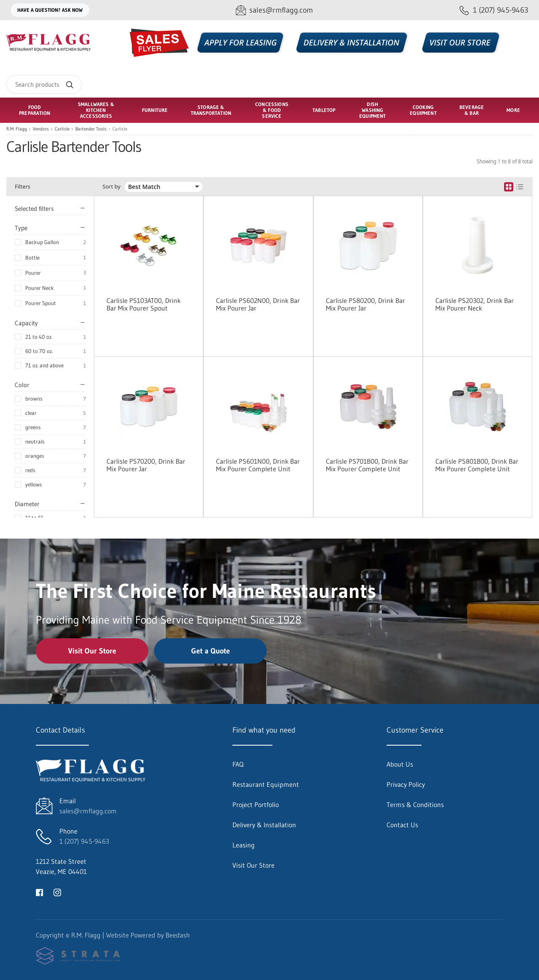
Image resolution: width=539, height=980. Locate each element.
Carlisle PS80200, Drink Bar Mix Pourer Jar (366, 304)
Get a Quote (211, 651)
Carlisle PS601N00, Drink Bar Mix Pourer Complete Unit (258, 465)
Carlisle (62, 129)
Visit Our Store (92, 651)
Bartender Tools (91, 129)
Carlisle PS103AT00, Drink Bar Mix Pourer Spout (144, 304)
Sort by (111, 187)
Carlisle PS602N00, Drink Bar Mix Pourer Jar (258, 304)
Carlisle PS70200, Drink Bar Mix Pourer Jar (146, 465)
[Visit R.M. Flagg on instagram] (57, 892)
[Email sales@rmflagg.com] (274, 10)
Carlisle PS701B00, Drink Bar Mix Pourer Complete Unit (367, 465)
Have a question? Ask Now (50, 10)
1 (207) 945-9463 (84, 841)
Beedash (178, 935)
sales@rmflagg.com (88, 811)
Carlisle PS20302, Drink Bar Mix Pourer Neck (475, 304)
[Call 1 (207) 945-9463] (494, 10)
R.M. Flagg (17, 129)
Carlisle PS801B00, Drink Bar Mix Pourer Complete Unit (477, 465)
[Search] (44, 84)
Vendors (41, 129)
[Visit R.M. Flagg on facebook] (40, 892)
